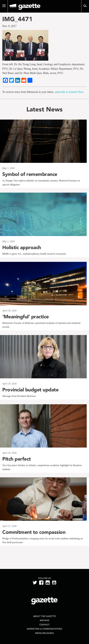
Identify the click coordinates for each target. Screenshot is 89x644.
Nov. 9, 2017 (9, 26)
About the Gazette (44, 616)
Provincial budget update (30, 390)
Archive (44, 620)
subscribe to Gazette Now (69, 92)
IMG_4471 (17, 19)
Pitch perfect (17, 459)
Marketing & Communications (44, 629)
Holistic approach (22, 247)
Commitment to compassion (34, 532)
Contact (45, 625)
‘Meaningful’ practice (26, 317)
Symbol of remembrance (30, 174)
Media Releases (44, 633)
